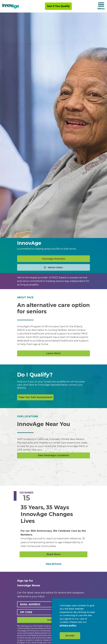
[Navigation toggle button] (101, 4)
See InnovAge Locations (53, 455)
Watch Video (54, 267)
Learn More (53, 353)
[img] (11, 6)
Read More (54, 554)
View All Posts (54, 564)
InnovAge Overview (54, 259)
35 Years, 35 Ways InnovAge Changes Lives (47, 514)
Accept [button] (70, 636)
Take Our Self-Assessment (35, 397)
